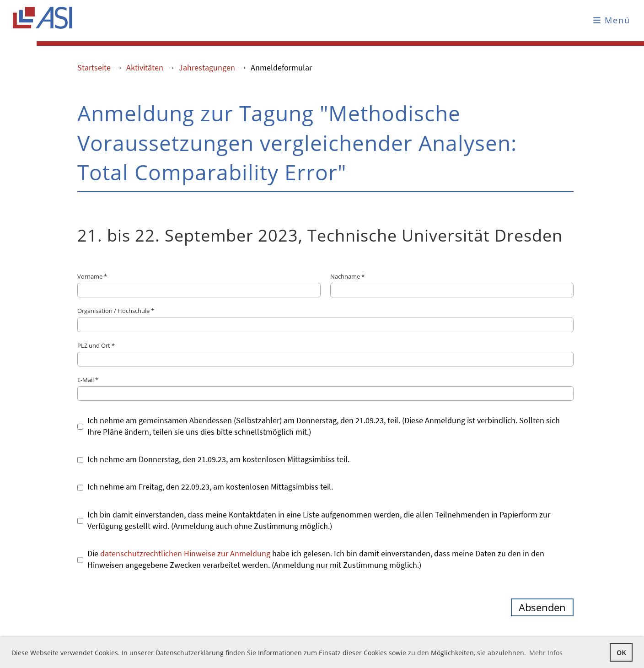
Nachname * (452, 285)
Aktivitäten (145, 67)
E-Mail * (325, 388)
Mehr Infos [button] (546, 653)
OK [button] (621, 652)
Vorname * (199, 285)
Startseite (94, 67)
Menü (612, 20)
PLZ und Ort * (325, 354)
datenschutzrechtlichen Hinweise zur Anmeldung (185, 553)
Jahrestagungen (207, 67)
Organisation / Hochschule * (325, 319)
